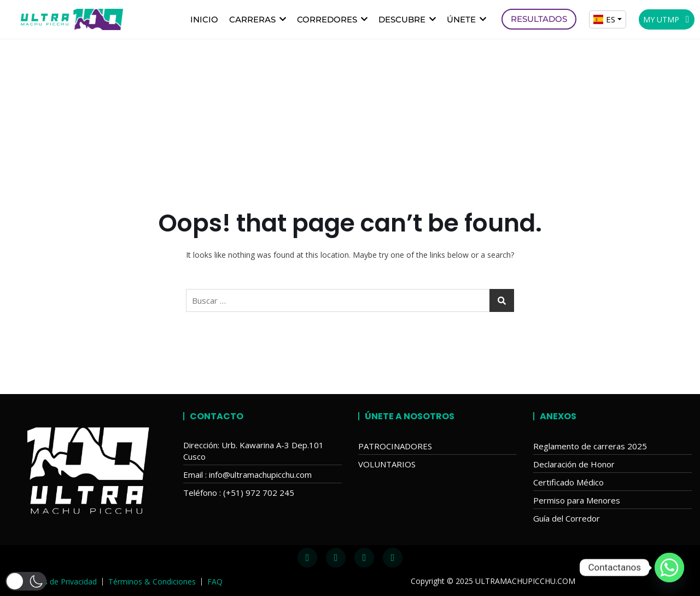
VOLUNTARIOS (387, 464)
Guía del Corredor (567, 518)
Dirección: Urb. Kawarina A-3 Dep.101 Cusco (253, 451)
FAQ (215, 581)
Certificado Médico (568, 482)
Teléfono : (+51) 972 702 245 (239, 493)
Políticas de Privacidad (57, 581)
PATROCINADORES (395, 446)
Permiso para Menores (577, 500)
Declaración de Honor (574, 464)
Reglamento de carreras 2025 (590, 446)
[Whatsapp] (669, 568)
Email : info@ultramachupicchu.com (247, 475)
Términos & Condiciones (152, 581)
